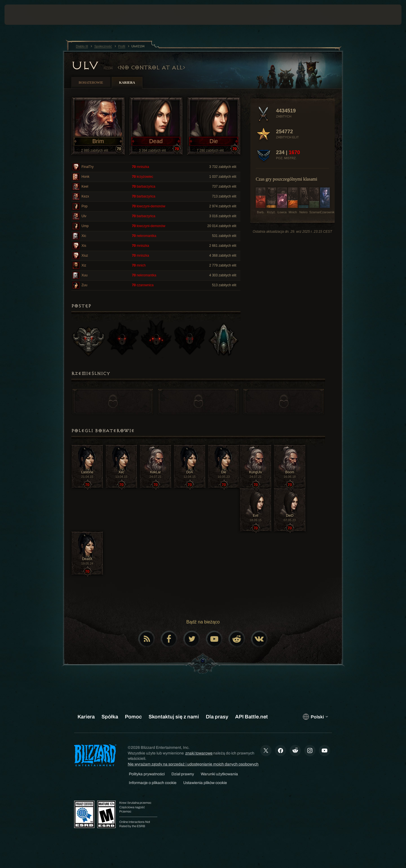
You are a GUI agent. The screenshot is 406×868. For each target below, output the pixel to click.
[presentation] (25, 15)
